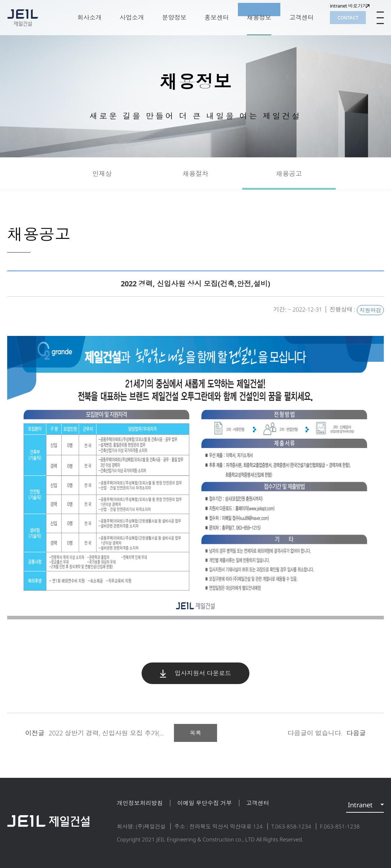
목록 (195, 733)
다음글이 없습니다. (327, 733)
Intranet (360, 805)
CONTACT (348, 18)
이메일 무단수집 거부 (204, 803)
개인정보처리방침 (140, 803)
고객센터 (258, 803)
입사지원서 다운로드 (195, 673)
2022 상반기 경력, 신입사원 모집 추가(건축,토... (105, 733)
